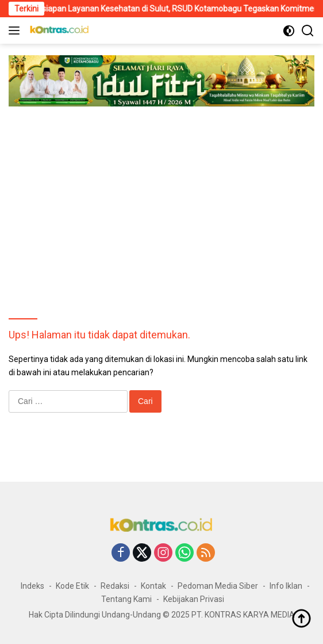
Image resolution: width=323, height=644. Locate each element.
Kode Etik (72, 586)
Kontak (153, 586)
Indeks (32, 586)
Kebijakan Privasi (194, 599)
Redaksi (115, 586)
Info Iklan (286, 586)
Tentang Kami (126, 599)
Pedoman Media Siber (218, 586)
